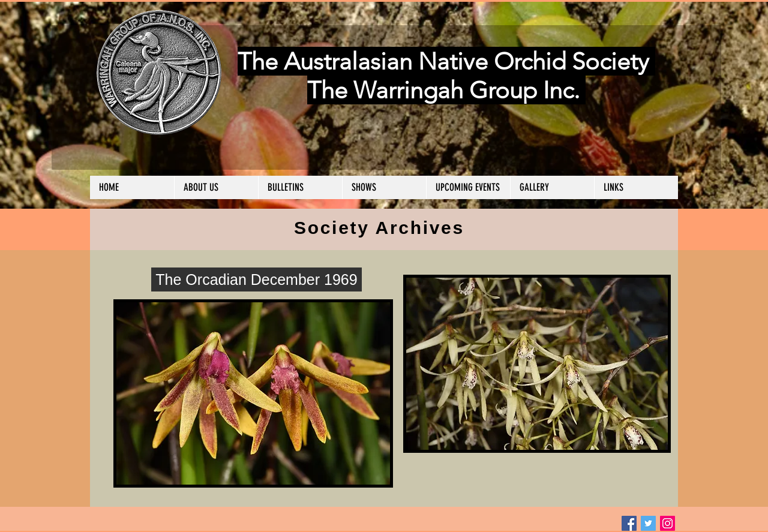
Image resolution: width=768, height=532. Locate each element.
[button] (216, 187)
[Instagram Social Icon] (667, 523)
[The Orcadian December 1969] (256, 279)
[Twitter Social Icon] (648, 523)
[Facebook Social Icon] (629, 523)
